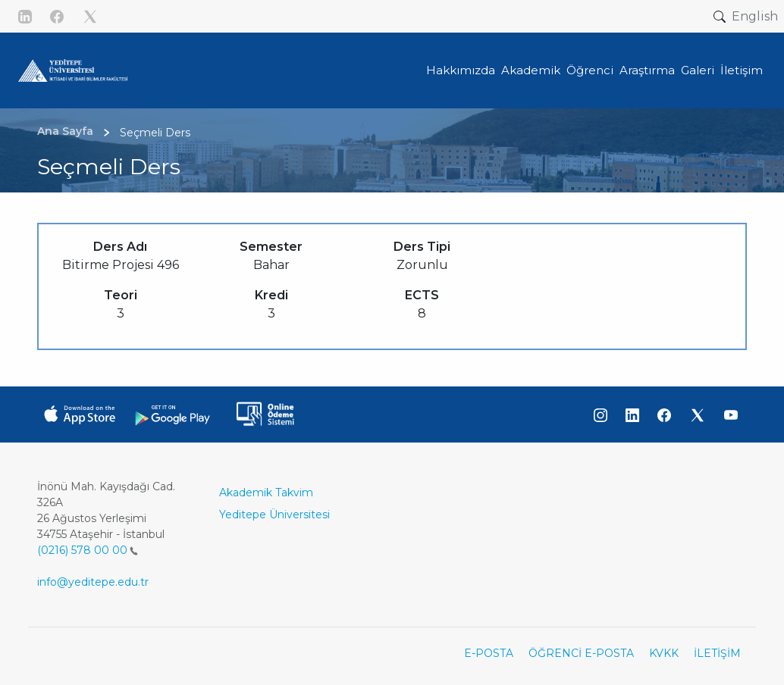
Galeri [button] (698, 70)
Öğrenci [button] (590, 70)
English (755, 16)
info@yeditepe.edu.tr (93, 582)
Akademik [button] (531, 70)
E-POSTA (489, 653)
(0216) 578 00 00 (88, 550)
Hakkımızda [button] (461, 70)
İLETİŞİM (717, 653)
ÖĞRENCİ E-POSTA (581, 653)
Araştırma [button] (647, 70)
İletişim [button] (742, 70)
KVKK (664, 653)
